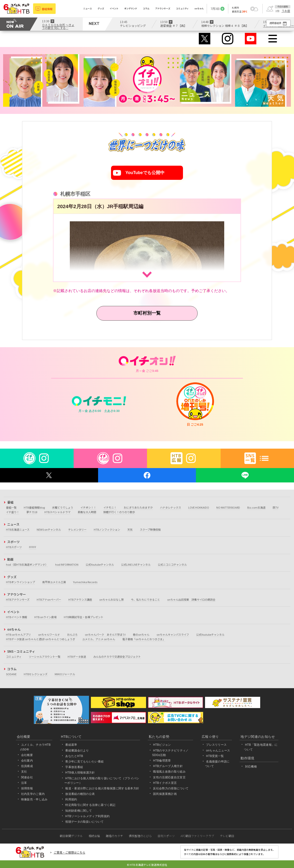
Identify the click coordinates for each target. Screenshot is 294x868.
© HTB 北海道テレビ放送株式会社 (147, 865)
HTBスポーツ (14, 547)
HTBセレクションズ (36, 674)
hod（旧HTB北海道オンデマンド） (27, 564)
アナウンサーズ (163, 9)
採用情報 (27, 788)
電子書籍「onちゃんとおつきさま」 (144, 639)
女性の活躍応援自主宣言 (169, 777)
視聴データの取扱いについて (84, 822)
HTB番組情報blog (34, 507)
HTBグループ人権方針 (168, 766)
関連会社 (27, 777)
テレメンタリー (77, 529)
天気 (130, 529)
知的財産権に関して (79, 811)
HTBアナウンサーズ (18, 599)
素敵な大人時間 (87, 512)
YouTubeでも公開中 (145, 173)
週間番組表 (272, 23)
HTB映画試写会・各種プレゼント (84, 617)
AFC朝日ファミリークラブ (197, 836)
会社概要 (27, 755)
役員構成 (27, 766)
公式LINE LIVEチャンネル (136, 564)
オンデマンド (131, 9)
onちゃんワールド (49, 634)
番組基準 (71, 745)
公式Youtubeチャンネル (100, 564)
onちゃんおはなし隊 (112, 599)
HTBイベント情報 (17, 617)
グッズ (101, 9)
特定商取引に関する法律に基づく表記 (90, 805)
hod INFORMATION (67, 564)
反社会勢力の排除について (171, 788)
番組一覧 (11, 507)
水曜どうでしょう (63, 507)
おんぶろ (72, 634)
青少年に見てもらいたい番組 (84, 762)
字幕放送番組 (74, 767)
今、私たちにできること (145, 599)
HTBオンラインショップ (21, 582)
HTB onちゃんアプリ (18, 634)
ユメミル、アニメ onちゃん (99, 639)
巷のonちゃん (141, 634)
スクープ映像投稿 (150, 529)
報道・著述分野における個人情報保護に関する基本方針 (102, 788)
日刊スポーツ (166, 836)
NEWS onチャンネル (49, 529)
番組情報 (48, 9)
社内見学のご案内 (33, 794)
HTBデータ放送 (77, 657)
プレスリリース (216, 745)
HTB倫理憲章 (162, 761)
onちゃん (199, 9)
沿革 (24, 783)
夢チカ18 (32, 512)
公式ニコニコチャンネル (172, 564)
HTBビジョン (162, 745)
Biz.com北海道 (256, 507)
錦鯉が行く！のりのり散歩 (119, 512)
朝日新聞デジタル (71, 836)
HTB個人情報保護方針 (80, 773)
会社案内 (27, 761)
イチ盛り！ (13, 512)
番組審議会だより (77, 751)
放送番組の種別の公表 (80, 794)
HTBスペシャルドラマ (57, 512)
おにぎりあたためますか (138, 507)
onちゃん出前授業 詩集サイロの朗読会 (191, 599)
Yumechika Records (85, 582)
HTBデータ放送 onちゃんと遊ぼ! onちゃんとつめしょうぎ (41, 639)
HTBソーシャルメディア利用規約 (87, 816)
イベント (114, 9)
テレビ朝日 (227, 836)
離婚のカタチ (114, 836)
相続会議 (94, 836)
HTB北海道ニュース (18, 529)
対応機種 (251, 767)
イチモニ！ (110, 507)
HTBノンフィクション (107, 529)
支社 (24, 772)
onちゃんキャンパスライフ (173, 634)
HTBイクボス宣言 (165, 783)
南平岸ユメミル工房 (54, 582)
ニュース (88, 9)
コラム (146, 9)
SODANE (11, 674)
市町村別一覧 (147, 313)
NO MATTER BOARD (228, 507)
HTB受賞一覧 (215, 756)
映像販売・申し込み (34, 799)
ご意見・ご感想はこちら (70, 852)
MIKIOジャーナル (65, 674)
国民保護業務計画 (165, 794)
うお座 (286, 11)
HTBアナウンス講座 (80, 599)
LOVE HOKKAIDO (199, 507)
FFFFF (33, 547)
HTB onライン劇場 (45, 617)
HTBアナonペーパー (49, 599)
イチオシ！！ (88, 507)
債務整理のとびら (140, 836)
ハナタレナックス (171, 507)
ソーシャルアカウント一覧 (45, 657)
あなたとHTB (74, 756)
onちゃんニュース (218, 751)
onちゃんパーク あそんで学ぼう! (105, 634)
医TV (276, 507)
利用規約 (71, 799)
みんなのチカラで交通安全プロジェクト (117, 657)
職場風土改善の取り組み (169, 772)
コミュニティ (182, 9)
